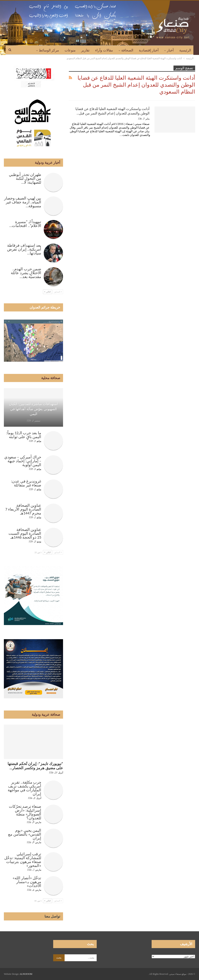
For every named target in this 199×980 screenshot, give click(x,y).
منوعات (70, 50)
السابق (58, 292)
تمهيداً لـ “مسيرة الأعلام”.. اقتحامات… (25, 224)
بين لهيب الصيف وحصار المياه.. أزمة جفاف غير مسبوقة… (23, 202)
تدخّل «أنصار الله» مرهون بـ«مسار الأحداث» (27, 882)
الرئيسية (185, 50)
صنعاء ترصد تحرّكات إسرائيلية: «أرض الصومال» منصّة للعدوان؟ (25, 812)
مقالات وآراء (104, 50)
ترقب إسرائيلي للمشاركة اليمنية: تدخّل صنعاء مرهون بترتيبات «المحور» (23, 860)
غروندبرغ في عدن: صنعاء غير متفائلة (26, 483)
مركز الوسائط (49, 50)
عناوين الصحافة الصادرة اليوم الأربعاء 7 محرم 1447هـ (23, 509)
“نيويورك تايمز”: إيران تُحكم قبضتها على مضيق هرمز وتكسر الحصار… (35, 766)
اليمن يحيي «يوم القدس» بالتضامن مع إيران (25, 834)
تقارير (85, 50)
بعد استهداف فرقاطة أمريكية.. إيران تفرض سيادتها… (24, 249)
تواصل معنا (52, 916)
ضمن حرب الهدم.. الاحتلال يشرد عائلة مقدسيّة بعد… (26, 273)
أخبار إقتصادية (149, 50)
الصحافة (127, 50)
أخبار (170, 50)
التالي (47, 292)
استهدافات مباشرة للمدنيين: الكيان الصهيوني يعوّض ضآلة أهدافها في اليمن (34, 409)
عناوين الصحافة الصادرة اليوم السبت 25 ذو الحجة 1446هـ (25, 533)
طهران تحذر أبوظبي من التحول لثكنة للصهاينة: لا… (25, 178)
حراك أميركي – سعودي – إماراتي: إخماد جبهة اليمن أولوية (23, 461)
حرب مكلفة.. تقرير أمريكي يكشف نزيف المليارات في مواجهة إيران (24, 788)
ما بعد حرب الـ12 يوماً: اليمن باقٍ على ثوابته (24, 435)
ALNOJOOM (26, 974)
